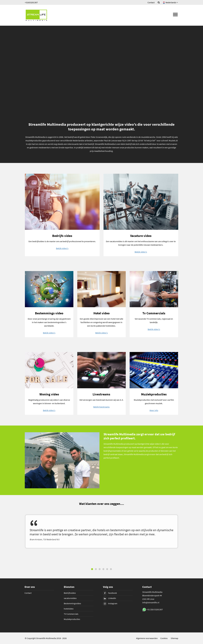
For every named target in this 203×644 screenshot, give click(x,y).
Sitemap (174, 638)
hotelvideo (69, 609)
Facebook (110, 593)
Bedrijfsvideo (70, 593)
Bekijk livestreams (101, 407)
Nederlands (171, 2)
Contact (151, 2)
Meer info (154, 410)
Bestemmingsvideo (72, 603)
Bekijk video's (62, 248)
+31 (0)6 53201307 (155, 609)
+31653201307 (31, 2)
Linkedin (110, 598)
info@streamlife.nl (151, 602)
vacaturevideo (70, 598)
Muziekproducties (72, 619)
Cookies (164, 638)
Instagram (110, 603)
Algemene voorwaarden (147, 638)
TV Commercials (71, 614)
